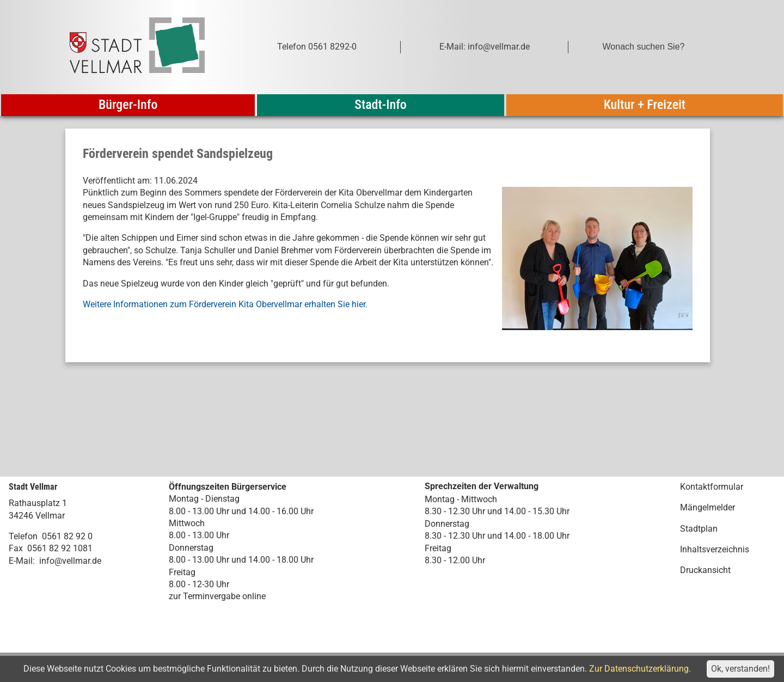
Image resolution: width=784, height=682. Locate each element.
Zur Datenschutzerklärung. (640, 669)
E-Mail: (22, 561)
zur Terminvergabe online (217, 596)
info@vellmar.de (70, 561)
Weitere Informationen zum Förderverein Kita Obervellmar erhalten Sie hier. (225, 304)
